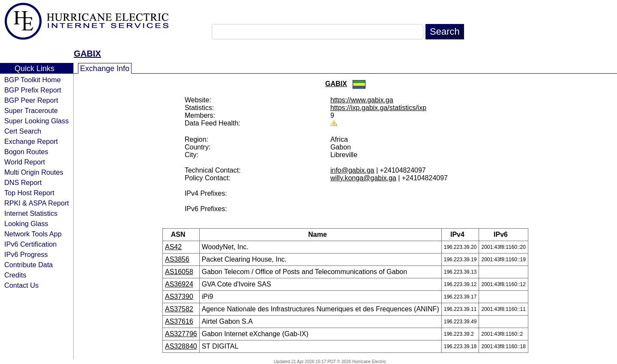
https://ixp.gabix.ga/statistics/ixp (378, 108)
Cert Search (23, 131)
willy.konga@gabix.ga (363, 178)
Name (320, 234)
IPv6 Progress (26, 254)
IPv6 (503, 234)
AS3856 (177, 259)
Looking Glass (26, 224)
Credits (15, 275)
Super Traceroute (31, 110)
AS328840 (181, 346)
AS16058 (179, 272)
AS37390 (179, 297)
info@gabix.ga (352, 170)
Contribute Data (28, 265)
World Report (25, 162)
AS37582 (179, 309)
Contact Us (21, 285)
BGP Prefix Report (33, 90)
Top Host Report (29, 193)
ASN (181, 234)
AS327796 (181, 334)
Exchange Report (31, 141)
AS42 (173, 247)
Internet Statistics (31, 213)
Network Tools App (33, 234)
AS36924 (179, 284)
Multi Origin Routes (34, 172)
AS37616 (179, 321)
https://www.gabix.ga (362, 100)
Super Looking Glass (36, 121)
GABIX (87, 54)
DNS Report (23, 182)
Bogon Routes (26, 152)
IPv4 (460, 234)
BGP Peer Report (31, 100)
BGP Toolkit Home (33, 80)
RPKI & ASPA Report (37, 203)
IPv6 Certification (30, 244)
